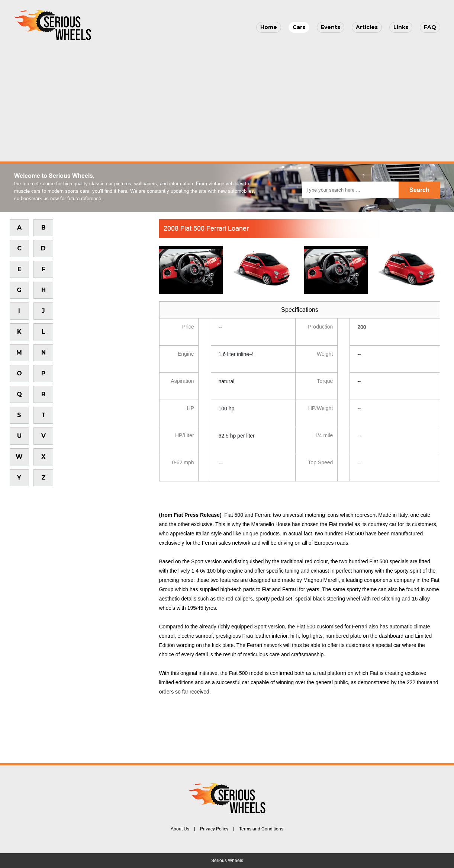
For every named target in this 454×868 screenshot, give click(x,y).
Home (269, 27)
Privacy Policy (214, 829)
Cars (299, 27)
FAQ (430, 27)
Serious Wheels (227, 861)
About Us (180, 829)
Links (401, 27)
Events (331, 27)
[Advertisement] (227, 99)
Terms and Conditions (261, 829)
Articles (367, 27)
